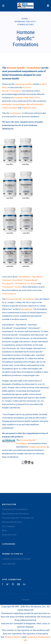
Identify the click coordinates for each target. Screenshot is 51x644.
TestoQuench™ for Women (26, 283)
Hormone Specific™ (24, 68)
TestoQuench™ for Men (12, 287)
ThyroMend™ (37, 277)
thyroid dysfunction (35, 104)
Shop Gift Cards (9, 535)
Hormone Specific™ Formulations (20, 299)
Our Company (8, 526)
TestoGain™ (7, 280)
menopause (18, 98)
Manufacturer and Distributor (16, 514)
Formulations (16, 91)
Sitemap (26, 599)
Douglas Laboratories (38, 447)
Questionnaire (16, 113)
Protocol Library (9, 294)
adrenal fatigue (19, 104)
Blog (4, 530)
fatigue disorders (29, 108)
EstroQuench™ (8, 283)
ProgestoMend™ (31, 280)
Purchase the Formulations (15, 509)
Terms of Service (13, 637)
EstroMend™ (18, 280)
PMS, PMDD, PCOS (32, 98)
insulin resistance (10, 108)
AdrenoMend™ (24, 277)
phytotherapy (27, 309)
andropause (7, 104)
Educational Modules (12, 522)
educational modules (24, 84)
